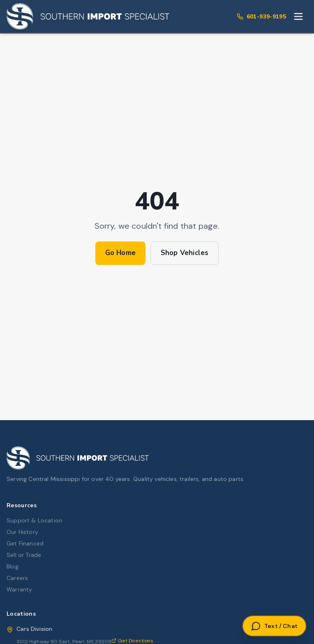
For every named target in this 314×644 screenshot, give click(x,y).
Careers (17, 578)
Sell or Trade (24, 555)
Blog (13, 566)
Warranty (19, 589)
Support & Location (34, 520)
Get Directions (132, 641)
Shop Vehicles (185, 253)
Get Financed (25, 543)
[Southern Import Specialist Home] (88, 16)
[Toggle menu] (298, 16)
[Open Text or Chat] (274, 626)
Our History (22, 532)
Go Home (120, 253)
